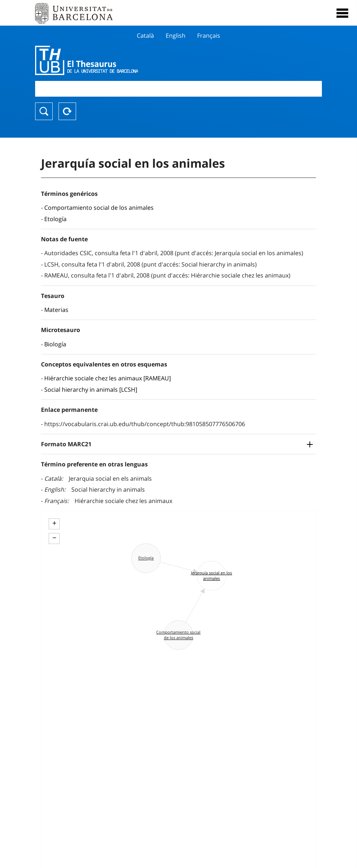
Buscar (44, 111)
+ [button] (54, 523)
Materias (56, 310)
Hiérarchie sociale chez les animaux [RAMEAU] (108, 378)
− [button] (54, 538)
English (176, 36)
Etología (55, 219)
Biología (55, 344)
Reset (67, 111)
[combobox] (178, 89)
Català (145, 36)
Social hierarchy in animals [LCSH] (91, 390)
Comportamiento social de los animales (99, 208)
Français (209, 36)
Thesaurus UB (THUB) (136, 60)
